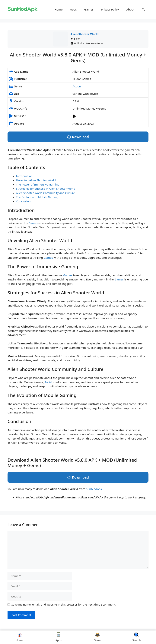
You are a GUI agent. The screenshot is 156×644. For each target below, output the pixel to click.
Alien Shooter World (85, 34)
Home (59, 9)
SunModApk (94, 489)
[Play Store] (75, 116)
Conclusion (23, 201)
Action (77, 86)
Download (78, 137)
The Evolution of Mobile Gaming (37, 197)
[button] (143, 9)
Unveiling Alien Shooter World (36, 180)
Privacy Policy (110, 9)
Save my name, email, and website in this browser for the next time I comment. (64, 604)
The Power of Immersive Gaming (38, 184)
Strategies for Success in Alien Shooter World (46, 189)
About (130, 9)
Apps (73, 9)
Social (48, 382)
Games (89, 9)
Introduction (24, 176)
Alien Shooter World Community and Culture (45, 193)
